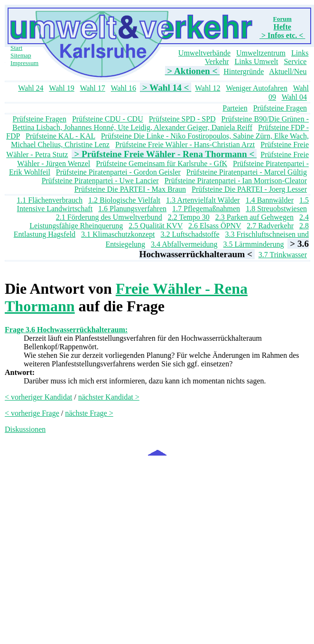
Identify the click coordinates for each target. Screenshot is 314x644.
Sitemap (21, 55)
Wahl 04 (294, 97)
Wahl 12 (208, 88)
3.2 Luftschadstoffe (190, 234)
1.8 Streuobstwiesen (276, 209)
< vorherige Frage (32, 413)
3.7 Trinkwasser (283, 255)
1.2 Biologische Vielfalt (124, 200)
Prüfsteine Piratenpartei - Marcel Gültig (247, 172)
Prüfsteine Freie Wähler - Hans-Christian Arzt (185, 145)
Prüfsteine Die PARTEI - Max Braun (130, 189)
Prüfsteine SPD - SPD (182, 119)
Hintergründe (244, 71)
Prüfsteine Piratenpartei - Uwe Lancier (100, 181)
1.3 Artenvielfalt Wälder (203, 200)
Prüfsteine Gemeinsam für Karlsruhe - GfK (162, 163)
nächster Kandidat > (109, 397)
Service (295, 61)
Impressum (24, 63)
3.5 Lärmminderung (254, 244)
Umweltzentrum (261, 53)
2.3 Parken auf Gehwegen (254, 217)
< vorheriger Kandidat (38, 397)
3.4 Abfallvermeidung (184, 244)
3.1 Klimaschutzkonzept (118, 234)
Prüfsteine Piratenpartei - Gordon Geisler (118, 172)
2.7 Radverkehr (270, 226)
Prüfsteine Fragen (280, 108)
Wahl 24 (31, 88)
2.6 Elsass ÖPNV (215, 226)
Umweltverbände (204, 53)
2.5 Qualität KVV (156, 226)
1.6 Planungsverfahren (132, 209)
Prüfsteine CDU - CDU (108, 119)
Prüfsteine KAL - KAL (60, 136)
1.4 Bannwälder (270, 200)
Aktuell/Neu (288, 71)
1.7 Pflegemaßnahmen (206, 209)
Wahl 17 (92, 88)
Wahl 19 (61, 88)
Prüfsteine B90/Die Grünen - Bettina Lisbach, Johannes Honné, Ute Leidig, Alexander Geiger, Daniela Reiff (161, 123)
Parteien (235, 108)
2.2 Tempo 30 (189, 217)
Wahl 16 (124, 88)
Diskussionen (25, 429)
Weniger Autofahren (257, 88)
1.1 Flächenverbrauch (50, 200)
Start (16, 48)
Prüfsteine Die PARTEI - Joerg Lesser (249, 189)
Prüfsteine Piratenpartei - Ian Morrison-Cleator (236, 181)
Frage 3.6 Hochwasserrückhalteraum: (66, 330)
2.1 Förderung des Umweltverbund (109, 217)
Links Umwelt (256, 61)
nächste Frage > (89, 413)
